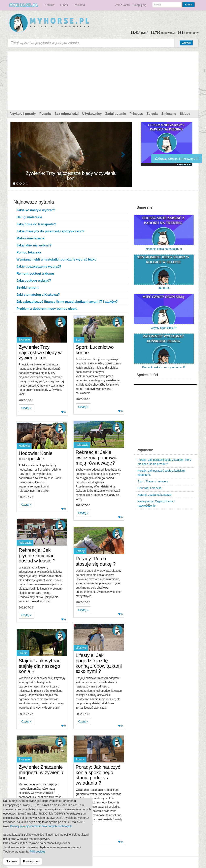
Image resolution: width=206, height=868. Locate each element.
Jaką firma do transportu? (36, 224)
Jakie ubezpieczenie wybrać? (39, 266)
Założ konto (122, 5)
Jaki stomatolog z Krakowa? (38, 295)
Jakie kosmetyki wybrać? (36, 210)
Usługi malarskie (29, 217)
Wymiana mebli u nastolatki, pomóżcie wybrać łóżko (56, 259)
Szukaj (188, 5)
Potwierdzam (31, 861)
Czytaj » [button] (26, 408)
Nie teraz (11, 861)
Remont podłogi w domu (35, 273)
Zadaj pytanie (116, 114)
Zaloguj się (139, 5)
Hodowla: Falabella (150, 488)
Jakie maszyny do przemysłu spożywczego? (50, 231)
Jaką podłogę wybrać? (34, 281)
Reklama (79, 5)
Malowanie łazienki (31, 238)
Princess (136, 114)
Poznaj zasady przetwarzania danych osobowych (41, 826)
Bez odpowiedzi (67, 114)
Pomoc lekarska (29, 252)
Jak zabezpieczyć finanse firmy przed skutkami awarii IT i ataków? (67, 302)
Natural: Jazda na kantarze (154, 495)
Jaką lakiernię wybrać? (34, 245)
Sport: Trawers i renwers (153, 481)
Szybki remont (27, 288)
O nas (64, 5)
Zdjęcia (152, 114)
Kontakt (49, 5)
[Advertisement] (103, 80)
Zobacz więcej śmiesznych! (177, 158)
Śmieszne (169, 114)
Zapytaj (186, 43)
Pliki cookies (38, 852)
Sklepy (185, 114)
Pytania (45, 114)
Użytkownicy (92, 114)
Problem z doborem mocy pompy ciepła (47, 309)
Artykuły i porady (23, 114)
